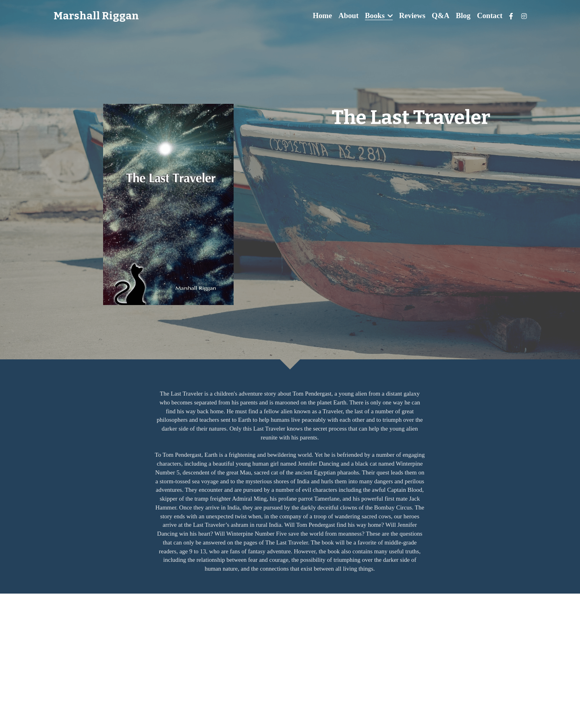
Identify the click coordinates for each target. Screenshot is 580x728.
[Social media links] (511, 16)
